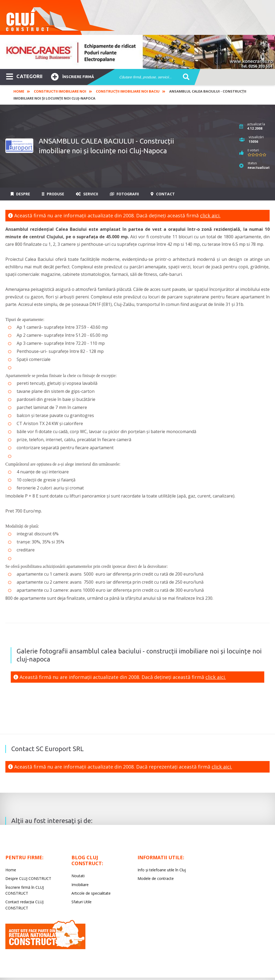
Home (19, 91)
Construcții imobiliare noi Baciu (128, 91)
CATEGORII (24, 76)
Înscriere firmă (73, 76)
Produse (53, 194)
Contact (163, 194)
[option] (137, 52)
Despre (20, 194)
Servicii (87, 194)
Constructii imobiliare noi (60, 91)
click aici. (210, 215)
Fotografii (124, 194)
